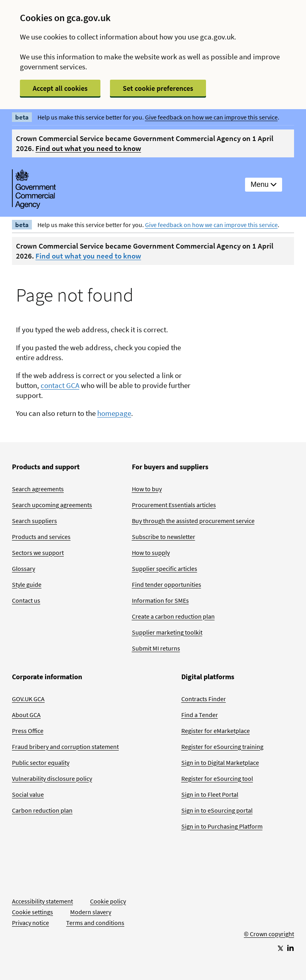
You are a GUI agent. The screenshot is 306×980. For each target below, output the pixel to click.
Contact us (26, 600)
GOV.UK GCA (28, 699)
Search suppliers (34, 521)
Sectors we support (38, 553)
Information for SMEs (160, 600)
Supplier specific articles (165, 568)
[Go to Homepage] (269, 907)
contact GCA (60, 385)
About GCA (26, 715)
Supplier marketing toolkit (167, 632)
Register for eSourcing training (222, 747)
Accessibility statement (42, 901)
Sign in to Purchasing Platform (222, 826)
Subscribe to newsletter (164, 537)
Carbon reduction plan (42, 810)
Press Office (28, 731)
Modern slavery (91, 912)
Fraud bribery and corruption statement (65, 747)
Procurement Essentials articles (174, 505)
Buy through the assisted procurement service (193, 521)
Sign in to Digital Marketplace (220, 762)
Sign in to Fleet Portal (210, 794)
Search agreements (38, 489)
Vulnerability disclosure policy (52, 778)
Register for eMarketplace (216, 731)
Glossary (24, 568)
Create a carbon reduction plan (173, 616)
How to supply (151, 553)
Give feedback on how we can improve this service (211, 117)
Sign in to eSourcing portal (217, 810)
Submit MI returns (156, 648)
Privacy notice (30, 923)
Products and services (41, 537)
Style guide (27, 584)
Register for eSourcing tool (217, 778)
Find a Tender (200, 715)
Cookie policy (108, 901)
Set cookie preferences (158, 88)
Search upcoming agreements (52, 505)
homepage (114, 413)
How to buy (147, 489)
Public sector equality (41, 762)
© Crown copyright (269, 934)
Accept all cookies (60, 88)
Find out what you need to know (88, 148)
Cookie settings (32, 912)
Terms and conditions (95, 923)
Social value (28, 794)
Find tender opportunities (167, 584)
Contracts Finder (204, 699)
